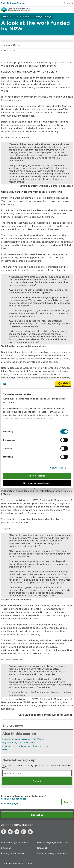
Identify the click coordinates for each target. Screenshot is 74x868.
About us (17, 16)
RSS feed (30, 832)
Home (6, 16)
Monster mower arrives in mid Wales (23, 739)
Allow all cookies (37, 476)
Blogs (48, 16)
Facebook (4, 832)
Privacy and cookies (13, 853)
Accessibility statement (15, 842)
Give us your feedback (14, 799)
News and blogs (33, 16)
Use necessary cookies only (37, 483)
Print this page (9, 803)
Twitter (10, 832)
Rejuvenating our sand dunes (19, 742)
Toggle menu (70, 10)
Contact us (37, 815)
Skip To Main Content (13, 3)
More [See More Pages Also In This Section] (5, 749)
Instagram (24, 832)
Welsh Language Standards (53, 842)
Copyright (43, 848)
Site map (6, 848)
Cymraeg (68, 3)
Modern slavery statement (52, 853)
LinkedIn (17, 832)
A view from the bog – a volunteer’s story (26, 746)
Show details (56, 468)
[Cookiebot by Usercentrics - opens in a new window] (63, 384)
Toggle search (63, 10)
